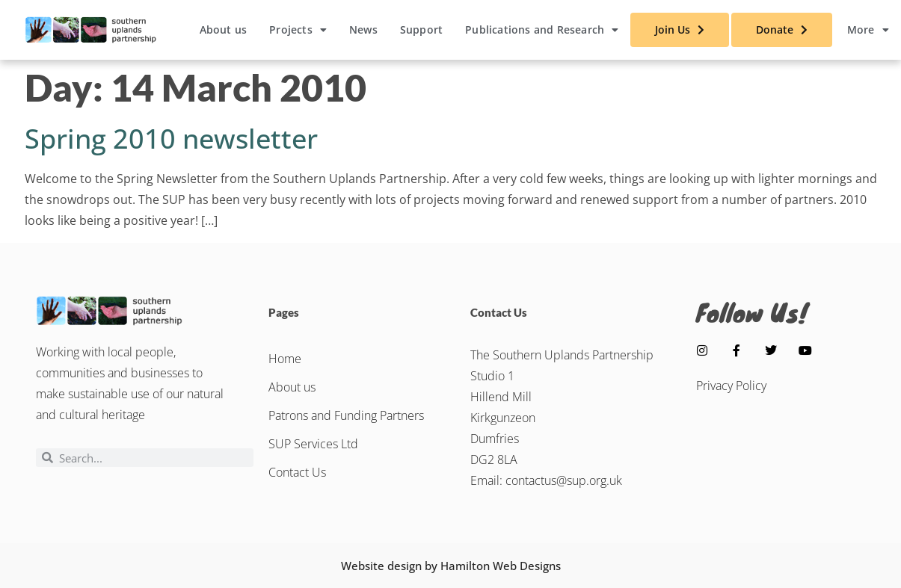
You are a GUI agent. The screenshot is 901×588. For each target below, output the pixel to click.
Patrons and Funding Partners (346, 415)
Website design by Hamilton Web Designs (451, 566)
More (868, 30)
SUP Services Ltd (313, 444)
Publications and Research (542, 30)
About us (224, 30)
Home (285, 359)
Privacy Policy (731, 386)
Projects (298, 30)
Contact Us (297, 472)
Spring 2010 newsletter (171, 139)
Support (421, 30)
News (363, 30)
